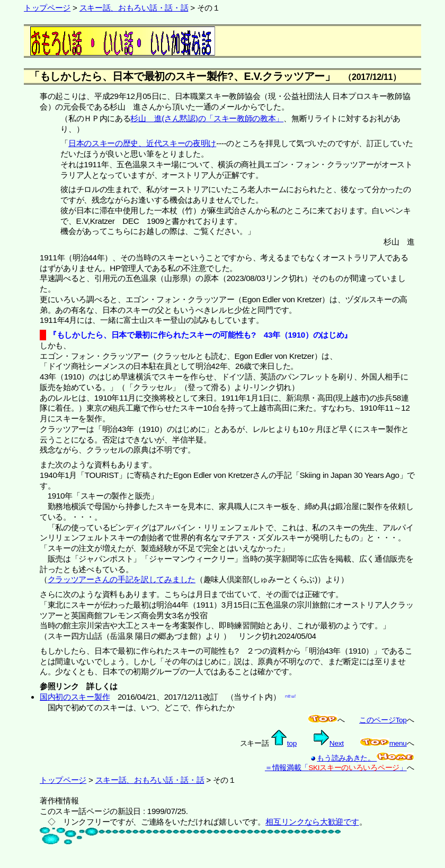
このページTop (383, 720)
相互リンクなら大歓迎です (312, 822)
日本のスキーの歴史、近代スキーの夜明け (142, 143)
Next (328, 743)
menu (384, 743)
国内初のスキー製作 (75, 697)
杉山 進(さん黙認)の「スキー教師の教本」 (207, 118)
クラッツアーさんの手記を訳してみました (122, 579)
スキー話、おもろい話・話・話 (134, 8)
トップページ (47, 8)
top (284, 743)
